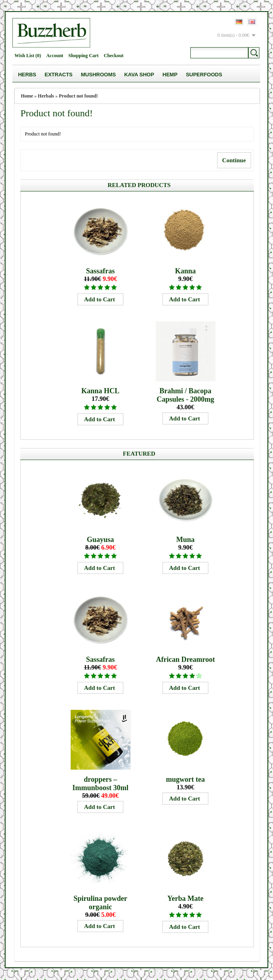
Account (55, 56)
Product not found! (79, 96)
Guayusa (101, 540)
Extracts (59, 75)
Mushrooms (98, 75)
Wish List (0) (28, 56)
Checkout (114, 56)
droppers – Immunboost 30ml (100, 784)
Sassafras (101, 271)
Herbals (46, 96)
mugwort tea (185, 779)
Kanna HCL (101, 391)
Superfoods (204, 75)
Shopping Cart (83, 56)
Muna (186, 540)
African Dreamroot (186, 659)
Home (27, 96)
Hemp (170, 75)
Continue (234, 160)
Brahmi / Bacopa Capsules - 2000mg (186, 395)
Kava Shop (139, 75)
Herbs (27, 75)
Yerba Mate (185, 898)
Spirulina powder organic (100, 903)
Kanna (186, 271)
